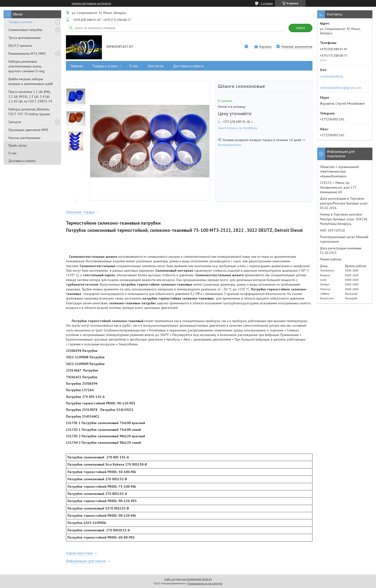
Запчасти (15, 122)
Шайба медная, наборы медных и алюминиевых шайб (31, 81)
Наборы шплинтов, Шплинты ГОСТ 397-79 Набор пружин (29, 112)
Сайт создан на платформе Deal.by (188, 579)
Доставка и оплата (22, 161)
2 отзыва (267, 3)
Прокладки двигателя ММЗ (28, 130)
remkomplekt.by (332, 76)
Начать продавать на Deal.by (91, 3)
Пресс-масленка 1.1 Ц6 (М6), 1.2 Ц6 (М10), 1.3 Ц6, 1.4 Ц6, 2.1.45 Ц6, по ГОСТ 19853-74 (30, 96)
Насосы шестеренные (24, 138)
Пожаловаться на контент (205, 583)
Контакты (156, 66)
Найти (300, 28)
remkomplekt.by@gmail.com (341, 88)
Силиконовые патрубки (25, 30)
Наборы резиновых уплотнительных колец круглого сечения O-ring (26, 66)
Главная (77, 66)
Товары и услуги (20, 22)
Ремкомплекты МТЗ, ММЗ (27, 54)
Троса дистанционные (25, 38)
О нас (12, 153)
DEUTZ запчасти (20, 46)
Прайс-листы (18, 145)
